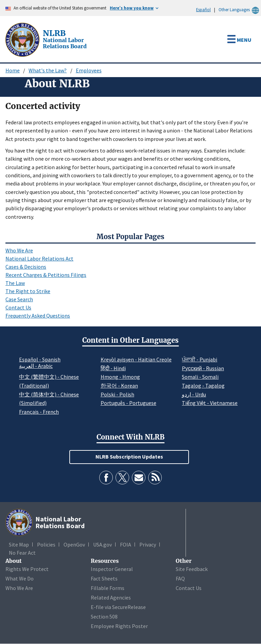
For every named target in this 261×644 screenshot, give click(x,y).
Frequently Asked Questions (38, 316)
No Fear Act (22, 553)
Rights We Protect (27, 569)
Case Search (19, 299)
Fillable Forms (108, 588)
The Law (15, 283)
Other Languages (240, 10)
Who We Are (19, 250)
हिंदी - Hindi (113, 368)
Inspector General (112, 569)
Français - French (39, 412)
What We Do (20, 578)
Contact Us (18, 307)
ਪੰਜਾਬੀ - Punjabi (199, 359)
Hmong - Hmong (120, 377)
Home (13, 70)
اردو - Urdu (194, 394)
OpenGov (74, 544)
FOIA (126, 544)
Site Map (19, 544)
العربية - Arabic (36, 366)
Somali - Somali (200, 377)
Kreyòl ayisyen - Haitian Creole (136, 359)
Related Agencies (111, 597)
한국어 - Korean (119, 386)
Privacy (148, 544)
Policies (46, 544)
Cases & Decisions (26, 267)
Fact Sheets (104, 578)
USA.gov (102, 544)
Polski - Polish (117, 394)
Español (203, 10)
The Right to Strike (28, 291)
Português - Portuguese (128, 403)
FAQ (180, 578)
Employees (89, 70)
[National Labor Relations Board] (23, 39)
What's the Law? (48, 70)
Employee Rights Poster (119, 626)
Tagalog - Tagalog (203, 386)
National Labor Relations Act (39, 258)
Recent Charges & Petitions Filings (46, 275)
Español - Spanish (40, 359)
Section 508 (104, 616)
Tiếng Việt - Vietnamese (210, 403)
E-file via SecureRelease (118, 607)
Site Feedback (192, 569)
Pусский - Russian (203, 368)
